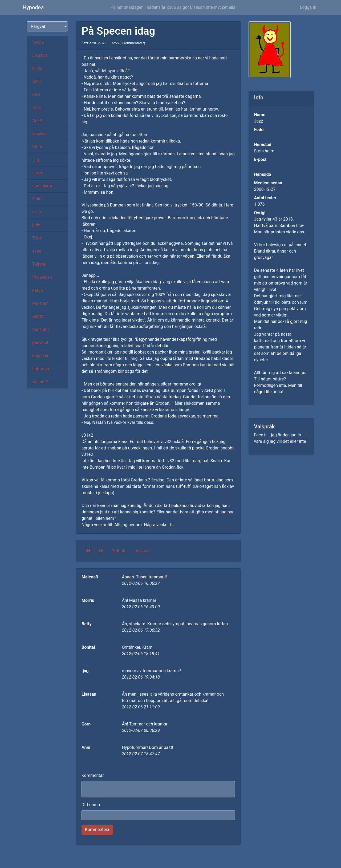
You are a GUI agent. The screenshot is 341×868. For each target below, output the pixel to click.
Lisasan (40, 55)
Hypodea (33, 7)
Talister (39, 264)
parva (38, 290)
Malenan (40, 303)
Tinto (37, 238)
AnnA (37, 121)
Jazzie (38, 173)
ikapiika (39, 134)
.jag (36, 160)
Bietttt (38, 316)
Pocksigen (42, 277)
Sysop (38, 42)
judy (36, 225)
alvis (37, 212)
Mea (36, 94)
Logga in (308, 7)
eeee (37, 251)
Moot (37, 147)
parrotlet (40, 342)
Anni (36, 81)
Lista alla (142, 551)
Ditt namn (91, 805)
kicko (37, 68)
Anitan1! (40, 382)
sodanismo (43, 186)
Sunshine (41, 329)
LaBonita (41, 369)
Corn (37, 108)
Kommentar (93, 775)
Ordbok (118, 551)
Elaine (38, 199)
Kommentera (97, 830)
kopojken (41, 356)
